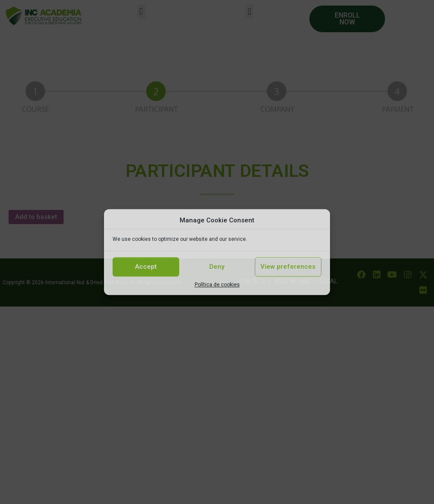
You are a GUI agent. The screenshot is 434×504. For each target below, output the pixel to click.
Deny (217, 267)
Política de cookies (217, 285)
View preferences (288, 267)
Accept (146, 267)
